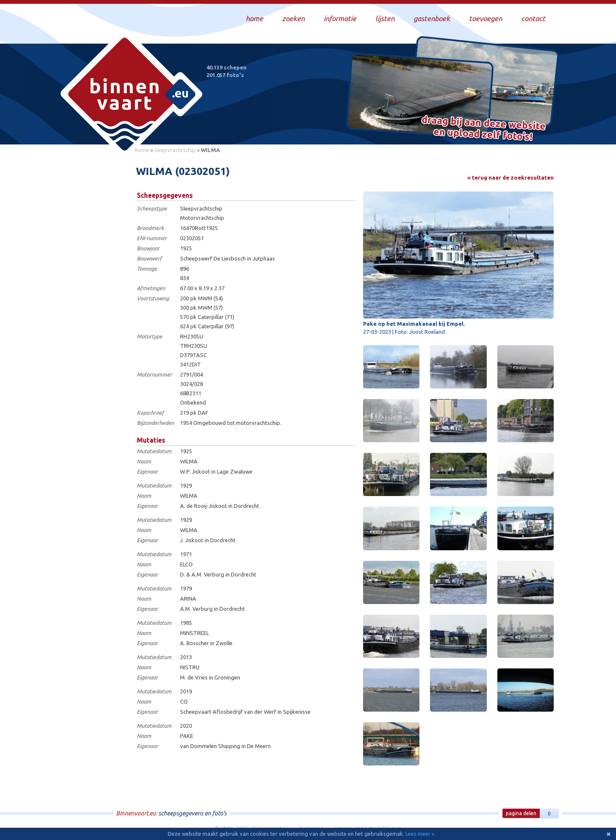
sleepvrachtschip (175, 150)
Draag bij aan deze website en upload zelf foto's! (484, 129)
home (142, 150)
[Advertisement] (92, 284)
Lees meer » (420, 834)
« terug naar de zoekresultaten (511, 177)
